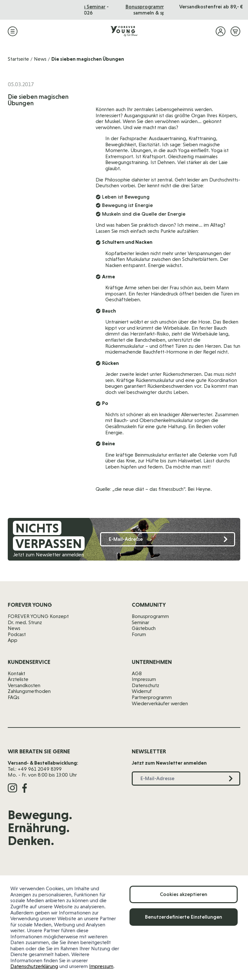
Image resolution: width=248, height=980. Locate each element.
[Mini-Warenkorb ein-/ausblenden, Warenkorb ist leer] (235, 31)
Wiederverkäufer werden (160, 703)
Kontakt (16, 673)
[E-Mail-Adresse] (168, 539)
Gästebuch (144, 628)
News (40, 59)
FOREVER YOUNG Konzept (38, 616)
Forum (139, 634)
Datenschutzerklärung (34, 966)
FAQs (14, 697)
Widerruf (142, 691)
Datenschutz (145, 685)
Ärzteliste (18, 679)
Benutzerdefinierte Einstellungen (184, 917)
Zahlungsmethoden (29, 691)
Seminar (140, 622)
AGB (137, 673)
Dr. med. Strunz (25, 622)
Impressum (101, 966)
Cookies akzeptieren (184, 894)
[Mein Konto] (221, 31)
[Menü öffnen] (13, 31)
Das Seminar (140, 7)
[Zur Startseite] (124, 31)
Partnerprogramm (152, 697)
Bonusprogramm (150, 616)
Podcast (17, 634)
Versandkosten (24, 685)
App (13, 640)
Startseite (18, 59)
